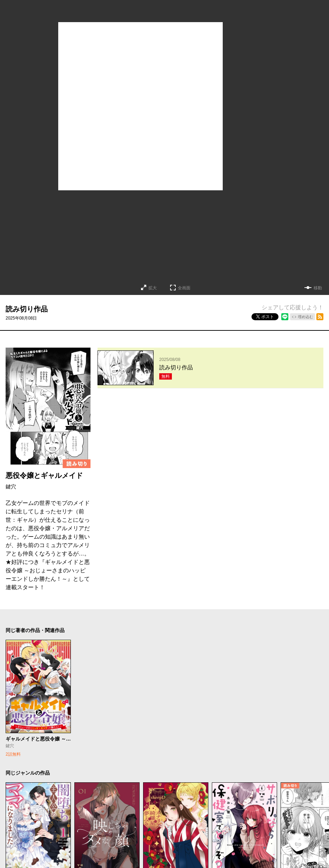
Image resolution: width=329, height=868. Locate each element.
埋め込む (305, 317)
